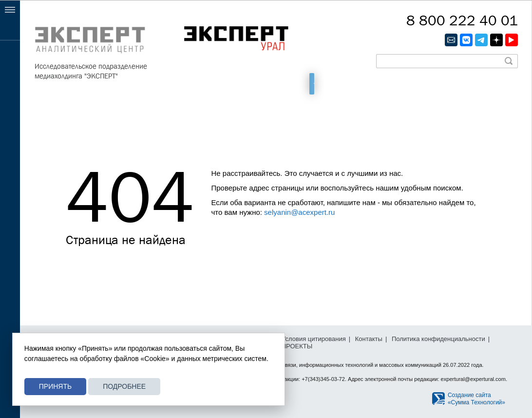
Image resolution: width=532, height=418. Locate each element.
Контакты (369, 339)
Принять (55, 386)
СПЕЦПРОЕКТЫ (288, 346)
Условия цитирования (314, 339)
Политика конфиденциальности (438, 339)
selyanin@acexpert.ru (299, 212)
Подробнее (124, 386)
